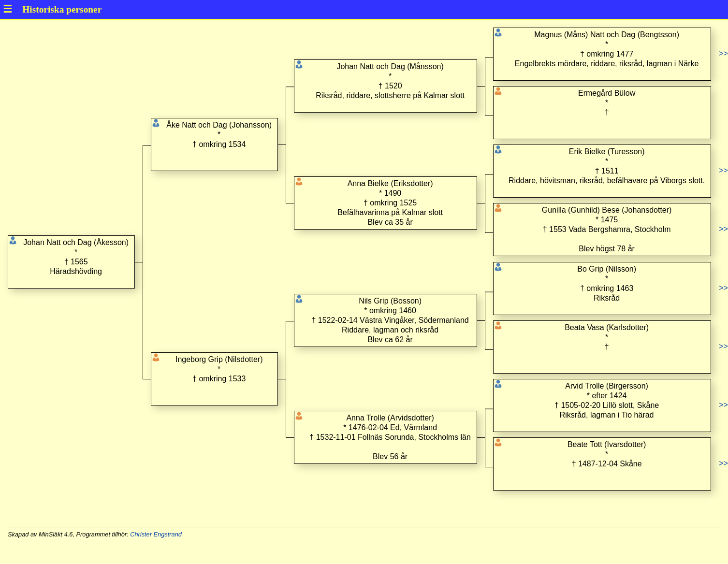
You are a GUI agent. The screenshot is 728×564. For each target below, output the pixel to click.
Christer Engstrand (156, 534)
